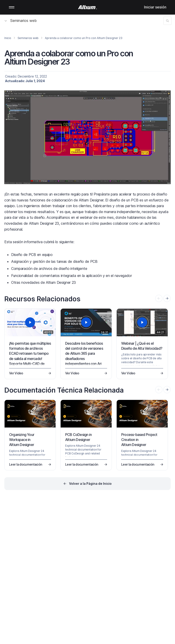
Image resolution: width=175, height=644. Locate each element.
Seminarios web (21, 21)
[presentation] (167, 298)
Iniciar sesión (155, 7)
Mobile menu (12, 7)
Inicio (8, 38)
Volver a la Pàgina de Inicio (90, 484)
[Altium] (88, 7)
